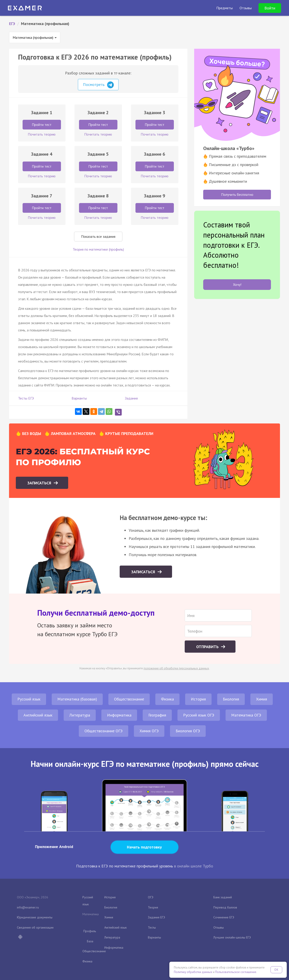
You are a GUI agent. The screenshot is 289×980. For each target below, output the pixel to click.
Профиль (90, 931)
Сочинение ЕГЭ (224, 917)
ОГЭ (151, 897)
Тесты (152, 927)
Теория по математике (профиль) (98, 249)
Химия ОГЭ (149, 731)
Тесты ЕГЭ (26, 398)
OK (276, 970)
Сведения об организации (35, 927)
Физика (167, 699)
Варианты (79, 398)
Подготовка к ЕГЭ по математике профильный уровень (125, 866)
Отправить (208, 647)
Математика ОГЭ (246, 715)
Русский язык (29, 699)
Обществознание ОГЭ (104, 731)
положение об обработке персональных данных (176, 668)
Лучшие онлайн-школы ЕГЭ (232, 937)
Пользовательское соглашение (236, 972)
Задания (131, 398)
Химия (262, 699)
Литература (80, 715)
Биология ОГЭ (188, 731)
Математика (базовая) (77, 699)
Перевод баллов (225, 907)
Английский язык (38, 715)
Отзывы (219, 927)
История (198, 699)
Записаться (40, 483)
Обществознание (129, 699)
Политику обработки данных (193, 972)
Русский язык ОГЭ (199, 715)
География (157, 715)
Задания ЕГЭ (156, 917)
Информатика (119, 715)
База (90, 941)
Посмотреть (98, 85)
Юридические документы (35, 917)
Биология (231, 699)
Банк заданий (223, 897)
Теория (153, 907)
